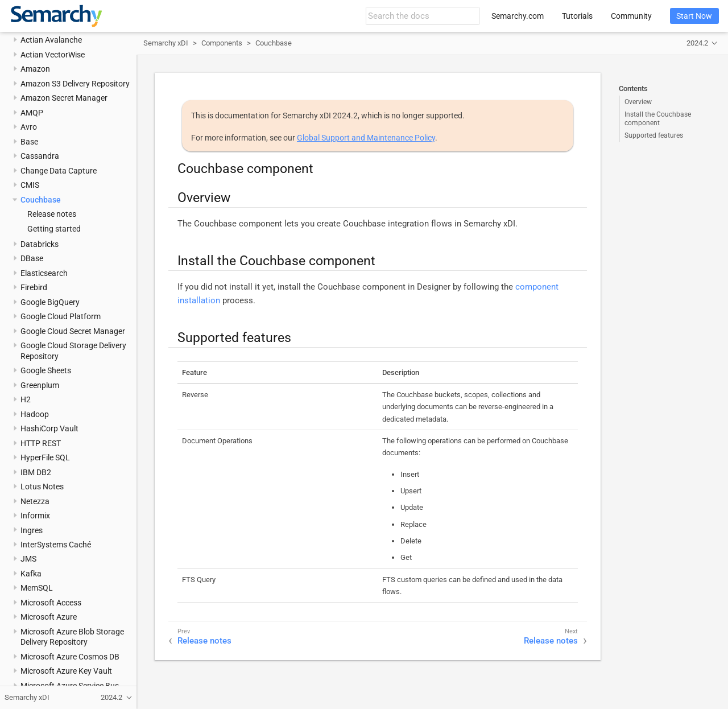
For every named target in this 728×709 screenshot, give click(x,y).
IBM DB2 (36, 472)
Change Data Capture (59, 171)
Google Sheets (46, 370)
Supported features (654, 135)
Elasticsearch (44, 273)
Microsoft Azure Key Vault (66, 671)
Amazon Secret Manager (64, 98)
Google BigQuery (50, 302)
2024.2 (697, 43)
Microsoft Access (51, 603)
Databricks (40, 244)
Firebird (34, 287)
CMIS (30, 185)
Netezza (35, 501)
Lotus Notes (42, 487)
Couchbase (41, 200)
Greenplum (40, 385)
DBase (32, 258)
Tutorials (577, 16)
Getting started (54, 229)
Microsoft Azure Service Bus (70, 686)
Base (29, 142)
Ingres (32, 530)
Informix (35, 516)
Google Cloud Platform (61, 316)
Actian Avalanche (51, 40)
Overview (638, 102)
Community (631, 16)
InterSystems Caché (56, 545)
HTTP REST (41, 443)
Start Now (694, 16)
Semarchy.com (518, 16)
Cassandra (40, 156)
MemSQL (37, 588)
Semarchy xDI (166, 43)
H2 (26, 399)
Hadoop (35, 414)
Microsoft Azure (49, 617)
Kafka (31, 574)
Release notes (52, 214)
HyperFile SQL (45, 457)
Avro (29, 127)
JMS (28, 559)
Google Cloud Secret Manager (73, 331)
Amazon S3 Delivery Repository (75, 84)
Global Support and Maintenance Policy (366, 138)
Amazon (35, 69)
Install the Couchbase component (658, 118)
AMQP (32, 113)
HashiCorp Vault (49, 428)
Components (222, 43)
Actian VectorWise (53, 55)
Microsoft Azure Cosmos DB (70, 657)
